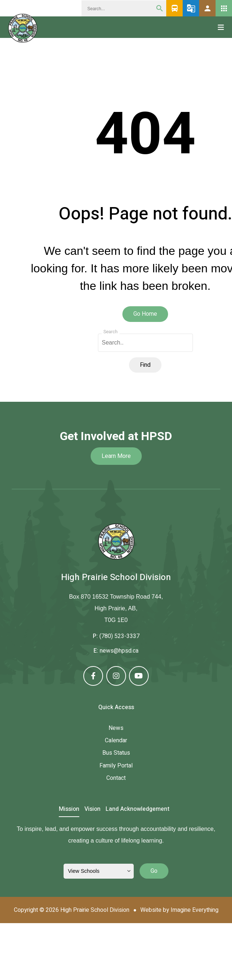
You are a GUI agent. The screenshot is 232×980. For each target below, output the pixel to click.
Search (111, 332)
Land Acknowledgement (138, 810)
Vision (92, 810)
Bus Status (116, 753)
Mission (69, 810)
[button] (207, 8)
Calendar (116, 740)
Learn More (116, 456)
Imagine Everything (195, 910)
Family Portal (116, 766)
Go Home (145, 314)
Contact (116, 778)
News (116, 728)
